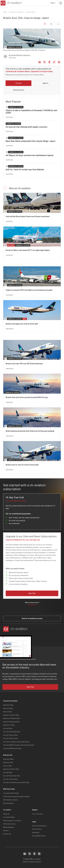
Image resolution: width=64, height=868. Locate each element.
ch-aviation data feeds (11, 793)
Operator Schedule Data (12, 718)
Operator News (8, 705)
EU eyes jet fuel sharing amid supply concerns (26, 127)
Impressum (36, 833)
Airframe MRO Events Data (12, 749)
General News (31, 12)
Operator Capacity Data (11, 722)
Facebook (49, 62)
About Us (6, 814)
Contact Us (7, 834)
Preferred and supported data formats (16, 797)
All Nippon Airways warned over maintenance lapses (30, 155)
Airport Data (7, 712)
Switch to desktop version (32, 618)
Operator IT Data (9, 725)
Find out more (19, 90)
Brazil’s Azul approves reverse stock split (22, 324)
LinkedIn (40, 62)
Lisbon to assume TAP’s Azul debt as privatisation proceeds (29, 290)
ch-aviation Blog (9, 817)
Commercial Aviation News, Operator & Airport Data (29, 71)
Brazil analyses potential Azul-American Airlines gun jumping (30, 431)
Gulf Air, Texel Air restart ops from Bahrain (25, 170)
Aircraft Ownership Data (12, 732)
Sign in (53, 3)
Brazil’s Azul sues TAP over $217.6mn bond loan (24, 364)
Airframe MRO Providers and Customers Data (19, 745)
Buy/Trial (32, 593)
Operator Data (8, 708)
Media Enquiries (9, 827)
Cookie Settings (37, 814)
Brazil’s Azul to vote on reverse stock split (22, 465)
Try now (19, 83)
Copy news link (54, 62)
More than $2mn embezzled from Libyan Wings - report (30, 141)
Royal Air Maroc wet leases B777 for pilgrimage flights (28, 250)
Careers (6, 831)
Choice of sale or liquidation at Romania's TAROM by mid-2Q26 (32, 112)
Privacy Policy (37, 829)
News (5, 12)
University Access (9, 824)
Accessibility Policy (39, 836)
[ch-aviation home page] (11, 3)
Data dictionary (8, 803)
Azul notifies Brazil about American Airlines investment (28, 216)
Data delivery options (10, 800)
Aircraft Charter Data (11, 738)
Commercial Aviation (16, 12)
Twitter (30, 854)
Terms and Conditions (39, 826)
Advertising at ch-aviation (12, 821)
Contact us (32, 605)
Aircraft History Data (10, 735)
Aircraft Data (8, 728)
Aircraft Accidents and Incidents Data (16, 742)
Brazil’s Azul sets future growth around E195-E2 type (27, 397)
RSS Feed (59, 62)
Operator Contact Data (11, 715)
